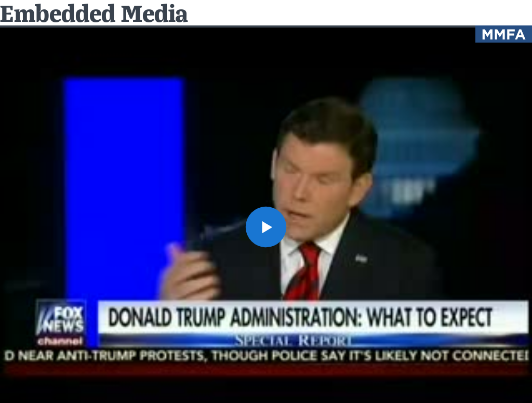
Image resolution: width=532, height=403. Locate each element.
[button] (266, 227)
